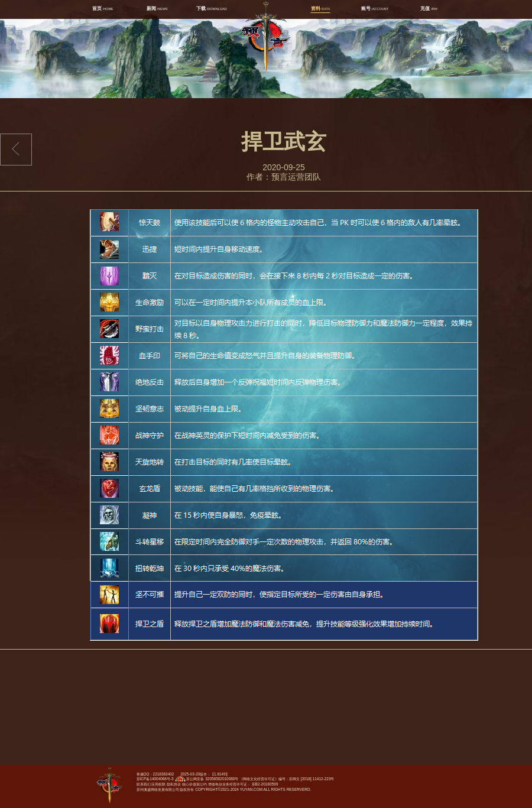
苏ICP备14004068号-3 (155, 779)
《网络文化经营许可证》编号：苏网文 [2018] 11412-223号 (287, 779)
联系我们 (144, 784)
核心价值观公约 (194, 784)
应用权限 (158, 784)
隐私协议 (174, 784)
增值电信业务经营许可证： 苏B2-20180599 (243, 784)
